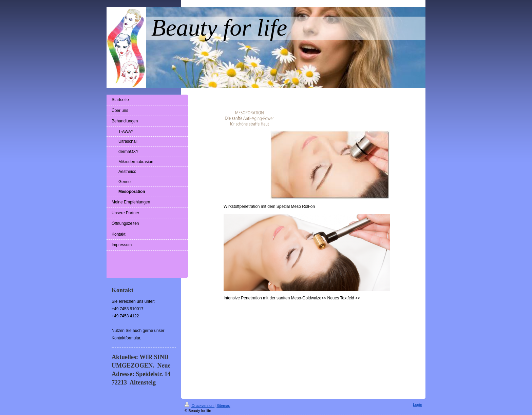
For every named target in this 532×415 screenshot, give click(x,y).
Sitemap (223, 406)
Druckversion (199, 406)
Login (417, 404)
